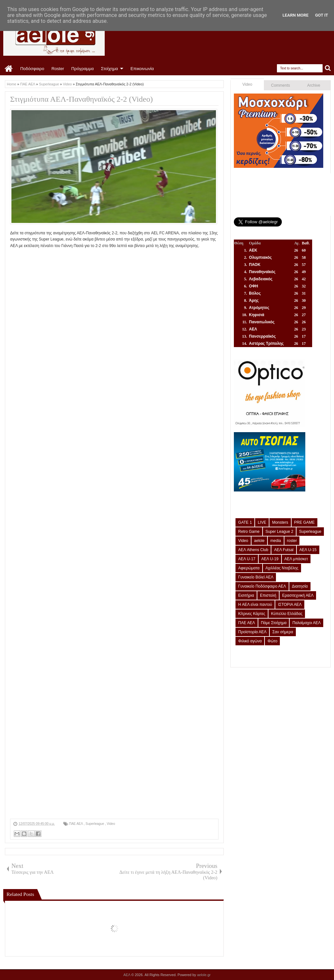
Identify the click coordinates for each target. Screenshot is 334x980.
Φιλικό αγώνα (250, 641)
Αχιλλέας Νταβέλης (282, 568)
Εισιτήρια (246, 595)
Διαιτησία (300, 586)
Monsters (280, 522)
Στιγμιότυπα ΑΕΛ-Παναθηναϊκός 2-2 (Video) (81, 99)
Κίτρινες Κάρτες (252, 614)
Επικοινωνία (142, 69)
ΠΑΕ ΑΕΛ (76, 824)
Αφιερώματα (249, 568)
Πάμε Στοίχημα (274, 623)
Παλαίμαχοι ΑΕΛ (306, 623)
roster (292, 541)
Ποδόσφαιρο (32, 69)
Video (111, 824)
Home (9, 69)
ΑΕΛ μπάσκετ (296, 559)
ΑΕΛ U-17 (247, 559)
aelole (259, 541)
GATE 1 (245, 522)
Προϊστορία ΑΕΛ (252, 632)
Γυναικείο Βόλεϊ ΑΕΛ (256, 577)
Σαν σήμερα (283, 632)
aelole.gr (204, 975)
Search (328, 68)
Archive (314, 85)
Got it (322, 15)
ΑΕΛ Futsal (284, 550)
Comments (281, 85)
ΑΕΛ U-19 (270, 559)
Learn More (296, 15)
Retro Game (249, 532)
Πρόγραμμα (82, 69)
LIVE (262, 522)
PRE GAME (304, 522)
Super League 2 (279, 532)
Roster (58, 69)
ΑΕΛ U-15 (308, 550)
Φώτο (272, 641)
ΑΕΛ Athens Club (253, 550)
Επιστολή (268, 595)
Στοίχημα (109, 69)
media (276, 541)
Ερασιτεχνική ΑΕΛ (298, 595)
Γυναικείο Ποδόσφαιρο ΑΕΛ (262, 586)
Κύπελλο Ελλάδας (287, 614)
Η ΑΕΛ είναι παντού (255, 605)
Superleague (95, 824)
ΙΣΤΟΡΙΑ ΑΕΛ (290, 605)
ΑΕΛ (127, 975)
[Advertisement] (114, 773)
